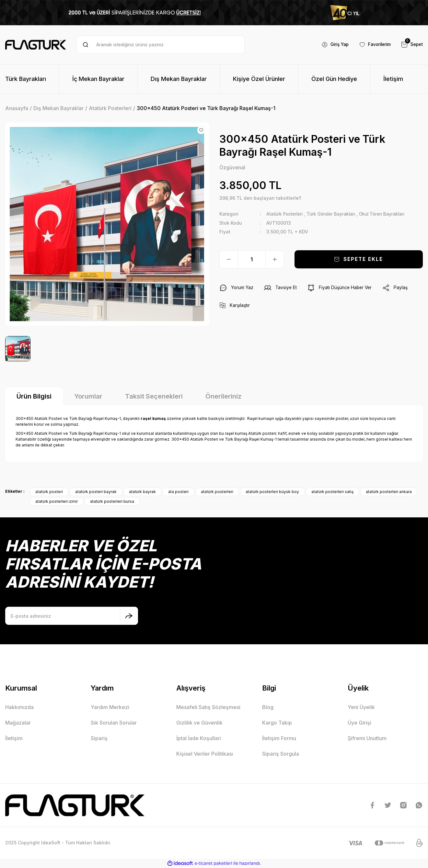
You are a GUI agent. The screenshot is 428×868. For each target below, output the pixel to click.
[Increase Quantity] (275, 259)
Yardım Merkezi (110, 707)
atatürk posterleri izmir (57, 501)
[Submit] (129, 616)
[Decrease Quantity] (229, 259)
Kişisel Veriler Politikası (205, 754)
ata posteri (178, 492)
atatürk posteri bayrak (96, 492)
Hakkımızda (19, 707)
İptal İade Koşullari (199, 738)
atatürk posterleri (217, 492)
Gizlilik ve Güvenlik (199, 723)
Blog (268, 707)
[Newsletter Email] (72, 616)
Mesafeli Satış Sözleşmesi (208, 707)
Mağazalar (18, 723)
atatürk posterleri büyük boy (272, 492)
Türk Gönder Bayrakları (335, 214)
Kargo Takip (277, 723)
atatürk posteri (49, 492)
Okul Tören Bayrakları (390, 214)
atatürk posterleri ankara (389, 492)
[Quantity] (252, 259)
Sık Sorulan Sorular (114, 723)
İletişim (14, 738)
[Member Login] (331, 45)
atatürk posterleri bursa (112, 501)
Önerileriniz (223, 396)
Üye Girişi (359, 723)
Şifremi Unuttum (367, 738)
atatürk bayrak (142, 492)
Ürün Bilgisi (34, 396)
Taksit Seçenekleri (154, 396)
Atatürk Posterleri (286, 214)
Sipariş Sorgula (281, 754)
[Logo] (36, 45)
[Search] (160, 45)
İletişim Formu (279, 738)
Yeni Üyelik (361, 707)
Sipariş (99, 738)
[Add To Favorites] (201, 130)
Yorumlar (88, 396)
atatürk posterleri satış (332, 492)
